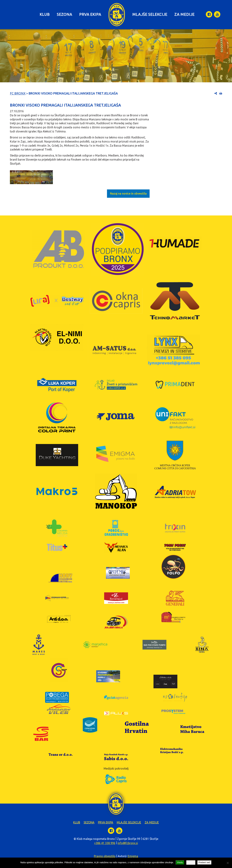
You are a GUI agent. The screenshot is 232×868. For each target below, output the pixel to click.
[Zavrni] (228, 863)
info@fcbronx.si (128, 843)
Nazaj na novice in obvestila (128, 193)
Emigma (133, 856)
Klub (45, 14)
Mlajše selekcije (150, 14)
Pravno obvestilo (105, 856)
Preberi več (204, 862)
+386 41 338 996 (105, 843)
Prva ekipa (90, 14)
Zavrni (191, 862)
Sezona (64, 14)
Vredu (180, 862)
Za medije (184, 14)
